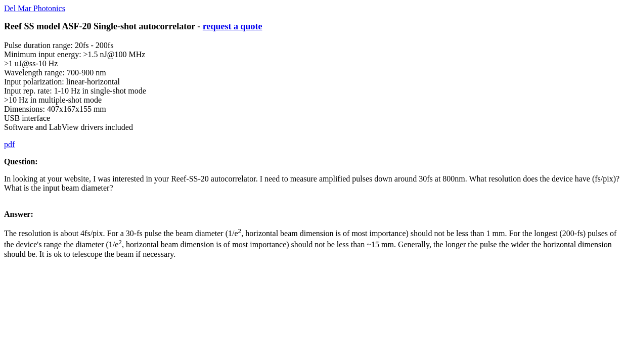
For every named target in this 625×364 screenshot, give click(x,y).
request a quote (233, 26)
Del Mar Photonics (35, 8)
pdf (9, 144)
